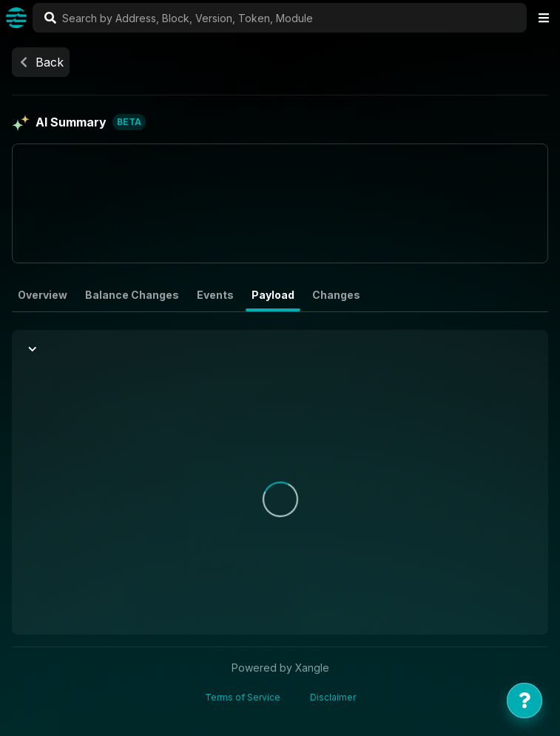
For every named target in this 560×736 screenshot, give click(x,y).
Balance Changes (132, 295)
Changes (336, 295)
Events (215, 295)
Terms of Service (243, 697)
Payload (273, 295)
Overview (43, 295)
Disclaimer (333, 697)
